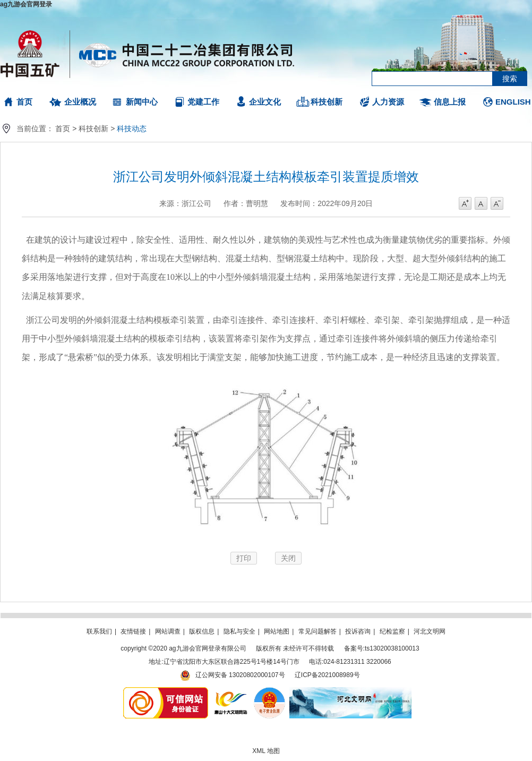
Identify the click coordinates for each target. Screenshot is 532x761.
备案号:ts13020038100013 (382, 648)
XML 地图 (266, 751)
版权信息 (202, 631)
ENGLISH (513, 102)
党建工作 (203, 102)
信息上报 (450, 102)
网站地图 (277, 631)
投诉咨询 (358, 631)
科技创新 (327, 102)
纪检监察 (392, 631)
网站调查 (168, 631)
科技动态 (132, 129)
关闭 (288, 558)
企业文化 (265, 102)
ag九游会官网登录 (26, 4)
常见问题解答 (318, 631)
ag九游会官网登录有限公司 (148, 53)
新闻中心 (142, 102)
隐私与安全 (239, 631)
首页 (24, 102)
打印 (244, 558)
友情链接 (133, 631)
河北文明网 (430, 631)
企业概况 (80, 102)
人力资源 (388, 102)
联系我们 (99, 631)
